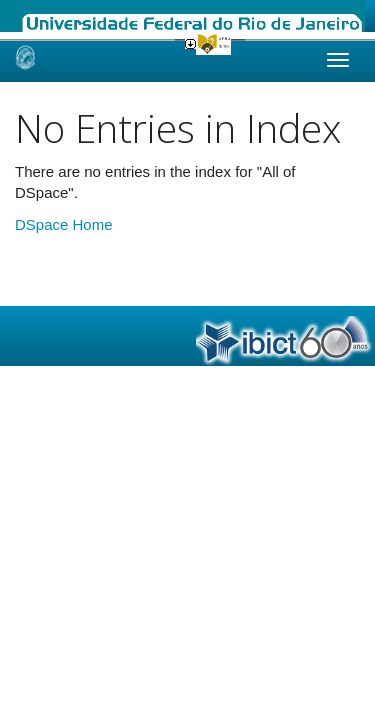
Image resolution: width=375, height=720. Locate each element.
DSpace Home (64, 224)
